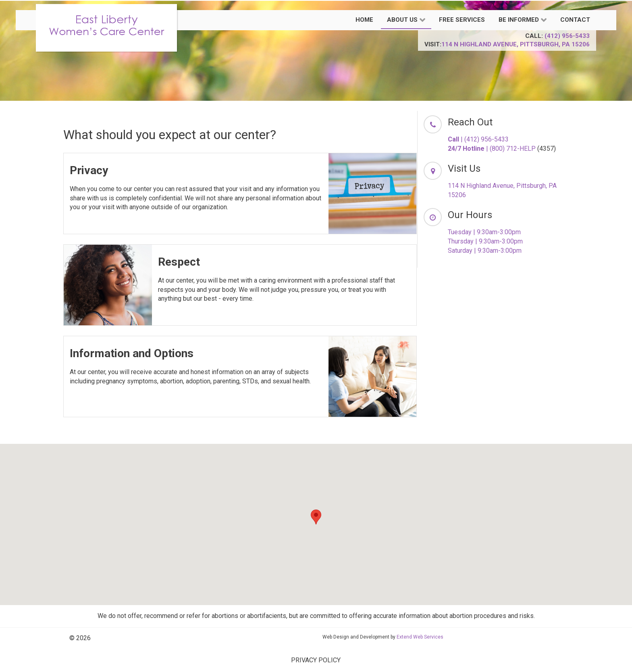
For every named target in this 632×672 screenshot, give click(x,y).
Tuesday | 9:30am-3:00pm (484, 232)
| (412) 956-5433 (478, 139)
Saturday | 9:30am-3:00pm (485, 251)
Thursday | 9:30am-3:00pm (485, 241)
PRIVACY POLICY (316, 660)
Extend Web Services (420, 637)
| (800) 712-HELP (492, 149)
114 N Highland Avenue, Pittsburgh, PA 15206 (516, 44)
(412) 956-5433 (567, 36)
